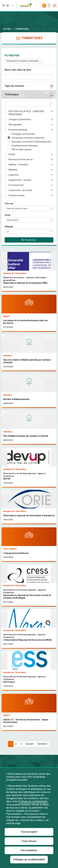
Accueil (7, 29)
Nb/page (9, 227)
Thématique (12, 94)
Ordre (8, 215)
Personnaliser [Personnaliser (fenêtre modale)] (29, 850)
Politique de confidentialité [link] (29, 860)
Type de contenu (14, 86)
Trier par (9, 203)
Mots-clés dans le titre (18, 70)
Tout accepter (29, 832)
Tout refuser (29, 841)
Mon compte (49, 6)
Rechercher (29, 240)
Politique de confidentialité (33, 801)
